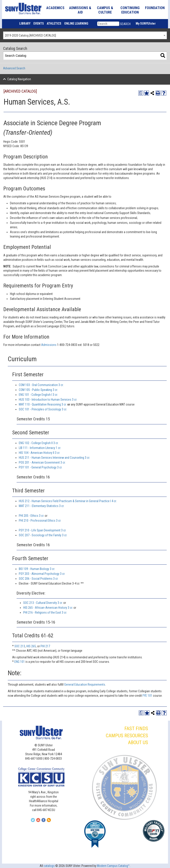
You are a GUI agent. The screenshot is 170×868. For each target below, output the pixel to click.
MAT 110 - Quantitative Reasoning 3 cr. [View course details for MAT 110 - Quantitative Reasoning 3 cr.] (43, 404)
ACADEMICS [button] (55, 8)
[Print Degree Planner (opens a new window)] (141, 93)
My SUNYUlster (146, 23)
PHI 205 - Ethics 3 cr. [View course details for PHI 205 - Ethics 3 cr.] (31, 516)
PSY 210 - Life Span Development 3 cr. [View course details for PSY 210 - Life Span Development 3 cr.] (42, 530)
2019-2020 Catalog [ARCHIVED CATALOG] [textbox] (30, 35)
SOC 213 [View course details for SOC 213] (20, 646)
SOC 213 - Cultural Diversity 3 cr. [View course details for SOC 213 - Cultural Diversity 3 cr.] (43, 603)
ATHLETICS (54, 23)
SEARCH (125, 24)
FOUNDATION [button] (155, 8)
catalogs (49, 866)
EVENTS (39, 23)
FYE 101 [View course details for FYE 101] (147, 696)
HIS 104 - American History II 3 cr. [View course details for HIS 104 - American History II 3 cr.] (39, 453)
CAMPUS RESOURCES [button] (127, 736)
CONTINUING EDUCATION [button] (130, 10)
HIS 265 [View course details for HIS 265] (31, 646)
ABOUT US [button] (138, 742)
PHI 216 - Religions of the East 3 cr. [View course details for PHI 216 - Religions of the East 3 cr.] (45, 612)
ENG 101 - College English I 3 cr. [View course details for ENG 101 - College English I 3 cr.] (38, 395)
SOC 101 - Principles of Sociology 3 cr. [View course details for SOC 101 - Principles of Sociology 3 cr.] (43, 409)
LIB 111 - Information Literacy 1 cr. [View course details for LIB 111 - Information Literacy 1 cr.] (40, 448)
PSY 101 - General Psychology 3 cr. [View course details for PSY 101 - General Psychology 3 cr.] (41, 467)
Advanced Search (14, 68)
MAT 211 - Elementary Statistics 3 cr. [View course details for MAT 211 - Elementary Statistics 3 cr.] (42, 506)
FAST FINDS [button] (136, 729)
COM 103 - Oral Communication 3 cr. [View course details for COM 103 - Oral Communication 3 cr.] (41, 385)
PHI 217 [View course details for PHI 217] (45, 646)
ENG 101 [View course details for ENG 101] (20, 662)
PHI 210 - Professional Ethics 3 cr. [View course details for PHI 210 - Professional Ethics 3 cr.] (40, 521)
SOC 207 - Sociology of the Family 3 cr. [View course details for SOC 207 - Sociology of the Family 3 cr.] (43, 535)
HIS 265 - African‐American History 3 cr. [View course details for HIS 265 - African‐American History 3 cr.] (48, 608)
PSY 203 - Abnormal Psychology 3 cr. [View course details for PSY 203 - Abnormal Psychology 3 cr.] (42, 574)
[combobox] (85, 35)
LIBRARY (25, 23)
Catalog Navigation (19, 79)
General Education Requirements (85, 685)
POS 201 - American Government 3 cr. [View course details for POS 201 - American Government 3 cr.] (42, 462)
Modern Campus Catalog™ (113, 866)
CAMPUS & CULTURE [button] (105, 10)
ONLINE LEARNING (76, 23)
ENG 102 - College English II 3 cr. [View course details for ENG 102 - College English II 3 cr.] (39, 443)
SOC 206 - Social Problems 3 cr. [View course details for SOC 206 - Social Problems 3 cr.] (39, 579)
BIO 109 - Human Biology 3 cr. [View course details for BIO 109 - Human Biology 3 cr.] (37, 569)
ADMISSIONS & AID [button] (80, 10)
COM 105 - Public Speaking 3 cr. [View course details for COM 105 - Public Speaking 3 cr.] (38, 390)
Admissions (49, 345)
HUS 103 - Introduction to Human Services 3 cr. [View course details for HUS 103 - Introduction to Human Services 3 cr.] (48, 400)
